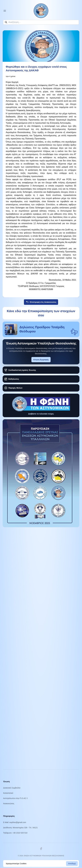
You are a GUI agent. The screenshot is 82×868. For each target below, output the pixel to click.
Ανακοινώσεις (9, 804)
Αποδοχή (72, 864)
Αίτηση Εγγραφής (41, 360)
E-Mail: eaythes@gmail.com (15, 822)
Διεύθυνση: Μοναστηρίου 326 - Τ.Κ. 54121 (20, 828)
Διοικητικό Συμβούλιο (12, 788)
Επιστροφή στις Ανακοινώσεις (41, 302)
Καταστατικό (8, 793)
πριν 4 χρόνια (11, 76)
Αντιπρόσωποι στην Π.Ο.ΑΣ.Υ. (16, 798)
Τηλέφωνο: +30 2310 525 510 (15, 833)
